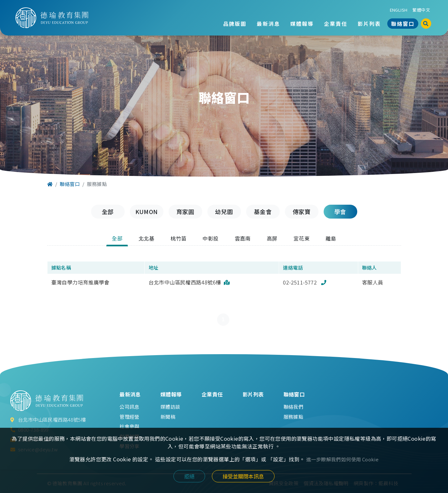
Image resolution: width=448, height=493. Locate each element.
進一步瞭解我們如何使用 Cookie (342, 459)
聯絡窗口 (403, 24)
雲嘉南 (243, 238)
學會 (340, 211)
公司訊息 (130, 407)
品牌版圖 (235, 24)
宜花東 (302, 238)
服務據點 (294, 417)
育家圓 (185, 211)
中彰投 (210, 238)
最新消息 (268, 24)
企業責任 (336, 24)
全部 (108, 211)
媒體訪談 (171, 407)
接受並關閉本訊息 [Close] (243, 476)
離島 (331, 238)
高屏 (272, 238)
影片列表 (369, 24)
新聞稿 (168, 417)
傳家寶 (302, 211)
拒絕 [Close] (189, 476)
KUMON (147, 211)
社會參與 (130, 426)
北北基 (146, 238)
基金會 (263, 211)
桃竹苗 (178, 238)
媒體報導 (302, 24)
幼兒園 (224, 211)
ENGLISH (399, 10)
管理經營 (130, 417)
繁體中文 (421, 10)
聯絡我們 (294, 407)
